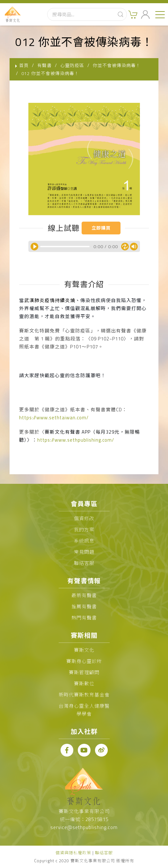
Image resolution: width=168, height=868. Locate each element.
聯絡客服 (84, 563)
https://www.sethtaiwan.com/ (54, 418)
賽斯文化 (84, 650)
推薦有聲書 (84, 607)
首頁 (24, 65)
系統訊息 (84, 541)
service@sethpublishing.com (84, 827)
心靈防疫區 (72, 65)
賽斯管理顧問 (84, 672)
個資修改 (84, 518)
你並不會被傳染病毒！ (117, 65)
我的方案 (84, 530)
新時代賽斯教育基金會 (84, 695)
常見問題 (84, 552)
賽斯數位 (84, 684)
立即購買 (101, 228)
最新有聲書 (84, 595)
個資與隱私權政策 (73, 853)
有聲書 (44, 65)
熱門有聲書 (84, 618)
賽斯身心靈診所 (84, 661)
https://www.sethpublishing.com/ (76, 440)
